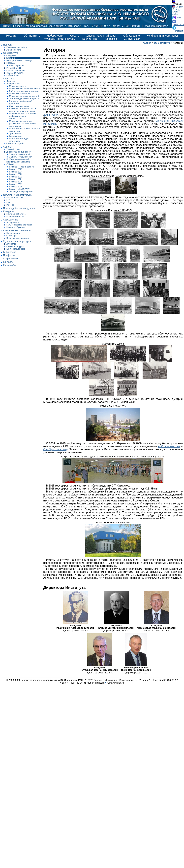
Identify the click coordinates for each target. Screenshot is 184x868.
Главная (146, 43)
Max (179, 18)
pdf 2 (55, 115)
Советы (75, 36)
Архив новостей (14, 50)
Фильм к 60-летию (15, 73)
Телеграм (178, 31)
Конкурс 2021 (16, 179)
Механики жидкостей (19, 94)
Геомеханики (15, 136)
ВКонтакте (179, 25)
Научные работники (16, 214)
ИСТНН (10, 205)
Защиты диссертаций (20, 154)
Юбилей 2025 (13, 75)
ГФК (8, 202)
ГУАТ (9, 200)
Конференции (13, 233)
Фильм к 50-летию (15, 70)
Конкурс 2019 (16, 184)
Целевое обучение (16, 227)
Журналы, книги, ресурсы (60, 39)
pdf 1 (47, 115)
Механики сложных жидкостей (24, 96)
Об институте (32, 36)
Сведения (11, 55)
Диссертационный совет (101, 36)
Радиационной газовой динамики (20, 102)
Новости (11, 36)
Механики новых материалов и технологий (25, 130)
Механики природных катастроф (20, 140)
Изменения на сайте (17, 47)
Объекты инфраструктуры (18, 195)
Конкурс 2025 (16, 169)
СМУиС (10, 164)
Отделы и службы (15, 143)
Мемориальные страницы (19, 60)
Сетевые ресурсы (15, 246)
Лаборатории (55, 36)
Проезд (176, 9)
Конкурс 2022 (16, 177)
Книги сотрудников (16, 249)
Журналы (11, 244)
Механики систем (18, 86)
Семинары (12, 236)
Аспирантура (13, 222)
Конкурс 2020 (16, 182)
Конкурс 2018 (16, 187)
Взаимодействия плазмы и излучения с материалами (22, 110)
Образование (132, 36)
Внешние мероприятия (18, 238)
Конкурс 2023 (16, 174)
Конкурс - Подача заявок (21, 167)
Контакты (8, 262)
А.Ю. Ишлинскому (169, 446)
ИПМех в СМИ (14, 68)
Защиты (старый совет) (21, 157)
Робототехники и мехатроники (24, 91)
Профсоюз (110, 39)
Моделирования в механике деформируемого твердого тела (23, 116)
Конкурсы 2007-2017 (19, 189)
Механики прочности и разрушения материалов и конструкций (22, 124)
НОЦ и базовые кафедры (19, 225)
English (180, 7)
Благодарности (17, 65)
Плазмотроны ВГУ (16, 197)
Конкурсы (8, 211)
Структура (9, 79)
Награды (11, 63)
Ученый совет (13, 149)
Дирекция (11, 81)
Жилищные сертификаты (22, 192)
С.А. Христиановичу (56, 449)
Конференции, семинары (162, 36)
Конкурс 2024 (16, 172)
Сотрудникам (132, 39)
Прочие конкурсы (15, 216)
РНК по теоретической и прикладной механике (18, 161)
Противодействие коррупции (19, 208)
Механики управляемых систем (25, 89)
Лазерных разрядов (19, 106)
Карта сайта (175, 13)
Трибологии (15, 134)
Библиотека (90, 39)
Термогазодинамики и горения (24, 99)
